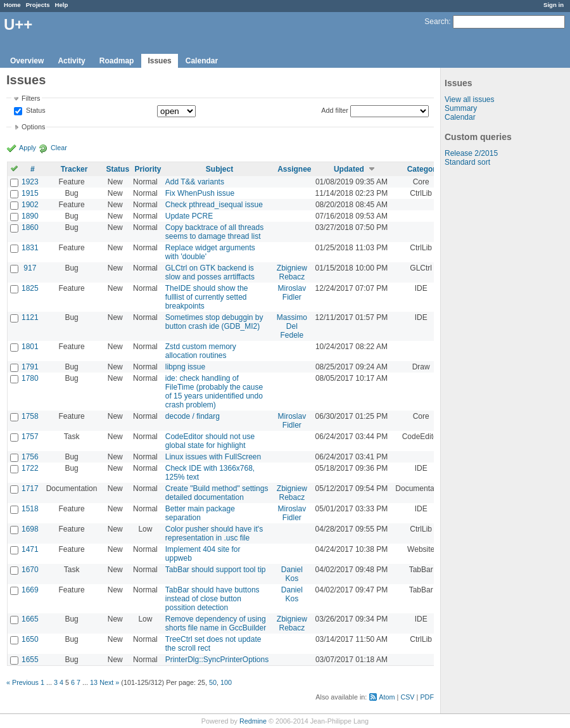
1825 (30, 288)
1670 (30, 570)
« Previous (22, 682)
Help (62, 5)
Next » (109, 682)
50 (213, 682)
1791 (30, 367)
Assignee (294, 169)
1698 (30, 529)
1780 (30, 378)
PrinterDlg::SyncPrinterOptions (217, 660)
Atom (387, 697)
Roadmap (117, 61)
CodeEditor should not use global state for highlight (210, 441)
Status (35, 111)
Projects (38, 5)
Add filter (335, 110)
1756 (30, 457)
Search (436, 22)
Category (424, 169)
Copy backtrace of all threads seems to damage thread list (214, 232)
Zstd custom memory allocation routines (201, 351)
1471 (30, 549)
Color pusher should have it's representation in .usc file (214, 533)
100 (226, 682)
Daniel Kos (292, 574)
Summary (461, 108)
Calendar (202, 61)
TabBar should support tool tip (216, 570)
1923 (30, 182)
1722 (30, 468)
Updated (349, 169)
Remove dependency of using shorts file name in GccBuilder (216, 623)
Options (33, 127)
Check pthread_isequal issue (214, 205)
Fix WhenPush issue (200, 193)
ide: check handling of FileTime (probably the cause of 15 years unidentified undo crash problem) (214, 392)
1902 (30, 205)
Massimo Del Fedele (292, 326)
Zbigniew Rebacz (292, 272)
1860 (30, 227)
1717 (30, 489)
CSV (407, 697)
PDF (427, 697)
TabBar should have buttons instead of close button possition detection (212, 599)
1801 (30, 347)
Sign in (554, 5)
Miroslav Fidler (292, 293)
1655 (30, 660)
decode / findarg (193, 416)
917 (30, 268)
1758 (30, 416)
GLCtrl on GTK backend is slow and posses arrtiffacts (210, 272)
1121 (30, 317)
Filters (31, 98)
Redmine (253, 721)
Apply (28, 148)
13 (94, 682)
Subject (219, 169)
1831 (30, 248)
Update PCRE (189, 216)
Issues (159, 61)
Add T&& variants (195, 182)
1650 (30, 639)
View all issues (469, 99)
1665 (30, 619)
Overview (27, 61)
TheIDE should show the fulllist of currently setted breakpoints (207, 297)
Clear (59, 148)
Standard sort (467, 162)
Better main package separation (200, 513)
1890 (30, 216)
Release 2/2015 (471, 153)
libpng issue (185, 367)
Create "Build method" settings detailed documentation (217, 493)
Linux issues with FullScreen (213, 457)
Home (12, 5)
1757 (30, 437)
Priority (148, 169)
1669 (30, 590)
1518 (30, 509)
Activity (71, 61)
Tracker (74, 169)
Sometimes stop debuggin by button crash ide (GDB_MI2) (214, 322)
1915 (30, 193)
